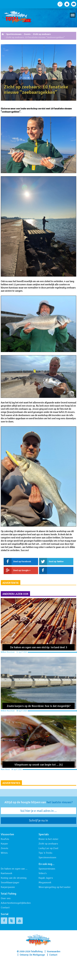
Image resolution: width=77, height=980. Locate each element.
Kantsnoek (7, 873)
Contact (5, 908)
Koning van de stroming (14, 878)
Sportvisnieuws (14, 34)
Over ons (6, 898)
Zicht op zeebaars (42, 34)
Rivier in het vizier (49, 839)
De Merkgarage (37, 955)
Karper (4, 844)
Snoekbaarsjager (10, 883)
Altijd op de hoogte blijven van (39, 802)
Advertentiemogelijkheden (16, 903)
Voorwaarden (54, 951)
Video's (43, 873)
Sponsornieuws (47, 869)
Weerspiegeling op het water (55, 887)
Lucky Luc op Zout (48, 848)
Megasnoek (45, 883)
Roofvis (5, 839)
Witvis (4, 853)
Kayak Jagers (46, 878)
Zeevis (27, 34)
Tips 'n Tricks (45, 853)
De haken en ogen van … (14, 869)
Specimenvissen (47, 857)
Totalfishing (37, 951)
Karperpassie (8, 887)
